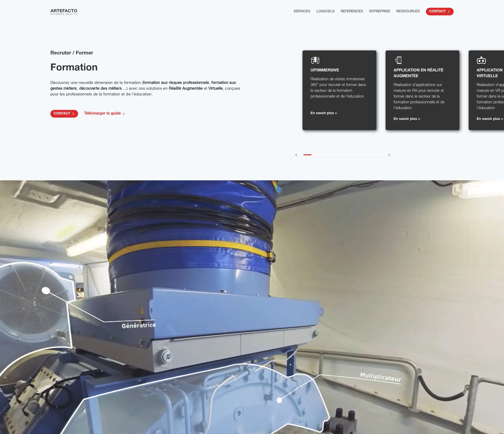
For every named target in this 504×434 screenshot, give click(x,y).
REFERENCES (352, 12)
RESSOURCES (408, 12)
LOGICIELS (326, 12)
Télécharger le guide (105, 114)
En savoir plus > (324, 113)
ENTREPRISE (380, 12)
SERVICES (302, 12)
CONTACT (440, 12)
